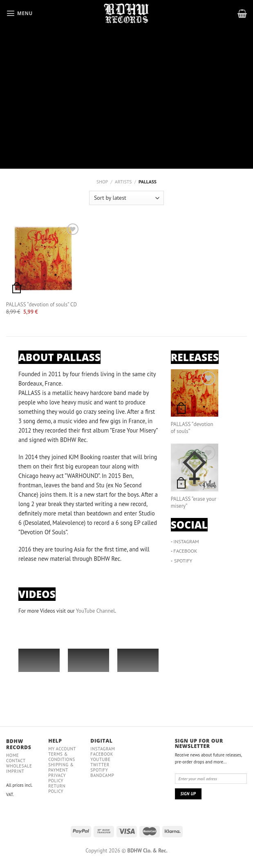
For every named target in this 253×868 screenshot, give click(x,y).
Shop (102, 182)
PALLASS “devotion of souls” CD (41, 305)
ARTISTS (123, 182)
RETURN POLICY (57, 789)
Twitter (100, 765)
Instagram (103, 749)
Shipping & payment (61, 767)
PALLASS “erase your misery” (194, 503)
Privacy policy (57, 778)
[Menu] (19, 13)
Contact (16, 761)
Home (12, 755)
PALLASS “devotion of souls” (192, 428)
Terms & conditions (62, 757)
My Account (62, 749)
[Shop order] (126, 198)
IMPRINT (15, 771)
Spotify (99, 770)
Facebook (102, 754)
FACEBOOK (185, 551)
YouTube (100, 759)
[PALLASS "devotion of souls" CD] (44, 259)
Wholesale (19, 766)
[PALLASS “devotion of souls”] (195, 393)
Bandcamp (102, 775)
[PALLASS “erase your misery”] (195, 467)
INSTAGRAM (186, 541)
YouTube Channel (95, 611)
